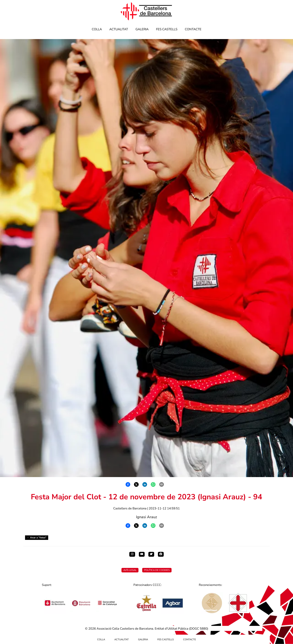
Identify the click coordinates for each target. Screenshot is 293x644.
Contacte (193, 29)
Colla (97, 29)
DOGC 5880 (199, 629)
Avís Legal (130, 570)
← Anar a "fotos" (37, 538)
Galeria (142, 29)
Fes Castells (167, 29)
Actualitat (119, 29)
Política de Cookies (157, 570)
